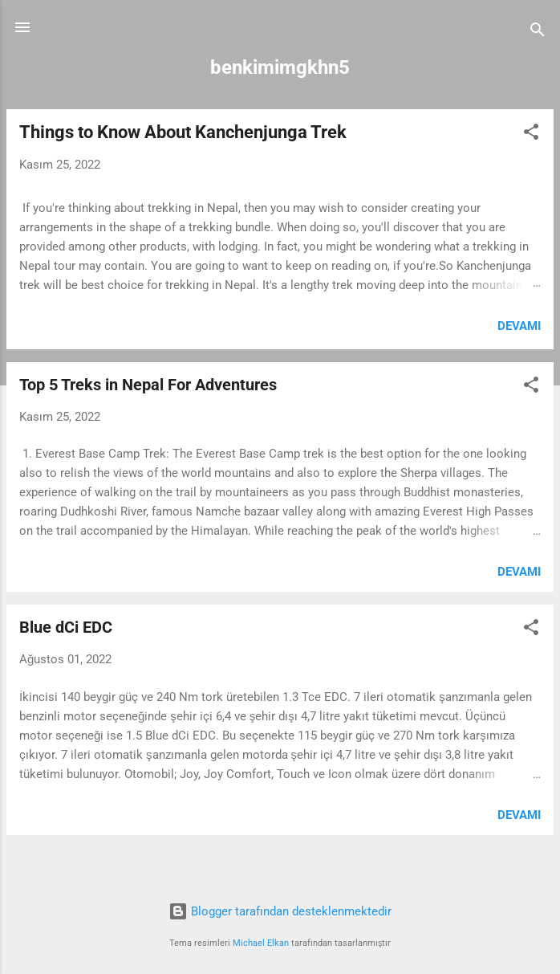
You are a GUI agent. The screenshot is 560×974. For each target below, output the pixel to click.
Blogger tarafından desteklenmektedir (280, 911)
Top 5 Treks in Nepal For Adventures (148, 385)
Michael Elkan (261, 943)
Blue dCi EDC (66, 627)
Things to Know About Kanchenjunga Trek (183, 132)
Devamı (519, 326)
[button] (531, 134)
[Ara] (538, 33)
